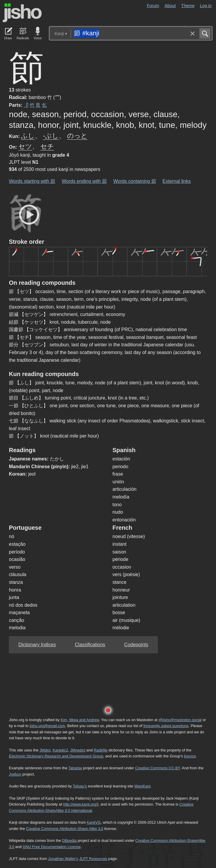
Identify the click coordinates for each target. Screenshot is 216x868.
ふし (28, 136)
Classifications (90, 645)
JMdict (45, 750)
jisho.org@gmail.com (47, 726)
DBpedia (69, 841)
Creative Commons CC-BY (157, 768)
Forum (153, 6)
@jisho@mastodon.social (180, 720)
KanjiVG (94, 822)
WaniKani (142, 786)
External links (177, 181)
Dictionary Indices (37, 645)
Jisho (22, 13)
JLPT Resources (93, 859)
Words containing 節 (135, 181)
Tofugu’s (80, 786)
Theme (188, 6)
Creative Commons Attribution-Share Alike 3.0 (65, 829)
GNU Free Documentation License (52, 847)
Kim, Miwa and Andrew (80, 720)
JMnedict (78, 750)
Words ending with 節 (84, 181)
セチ (47, 146)
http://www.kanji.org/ (80, 804)
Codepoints (136, 645)
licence (190, 756)
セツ (25, 146)
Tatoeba (75, 768)
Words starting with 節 (32, 181)
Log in (206, 6)
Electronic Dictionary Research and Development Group (56, 756)
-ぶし (51, 136)
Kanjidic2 (60, 750)
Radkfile (101, 750)
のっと (77, 136)
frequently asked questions (166, 726)
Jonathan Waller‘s (63, 859)
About (170, 6)
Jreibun (15, 774)
